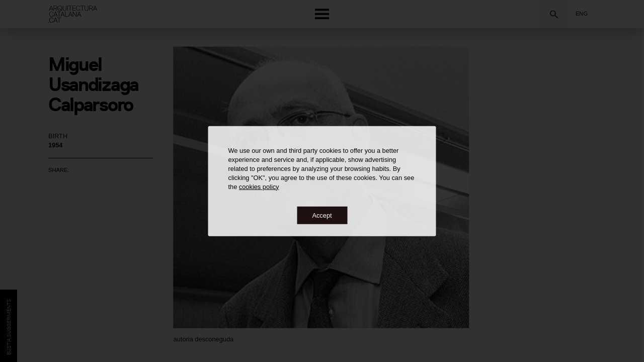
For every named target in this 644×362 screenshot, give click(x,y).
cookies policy (259, 186)
